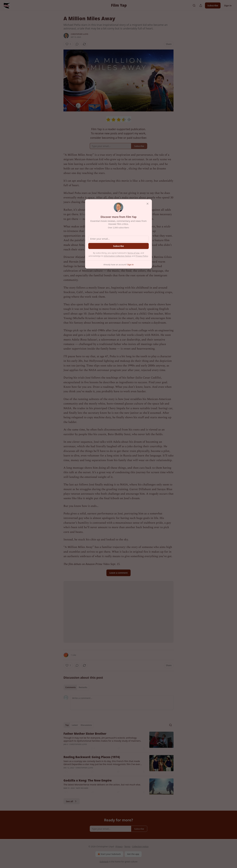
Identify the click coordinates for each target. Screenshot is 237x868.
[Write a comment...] (122, 703)
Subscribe (213, 5)
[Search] (194, 5)
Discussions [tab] (86, 725)
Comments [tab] (71, 687)
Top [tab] (67, 725)
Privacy (119, 846)
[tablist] (76, 687)
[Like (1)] (68, 44)
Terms (127, 846)
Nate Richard (82, 788)
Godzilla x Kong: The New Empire (88, 780)
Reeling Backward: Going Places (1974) (92, 757)
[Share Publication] (201, 5)
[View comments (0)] (77, 44)
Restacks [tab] (83, 687)
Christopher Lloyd (79, 34)
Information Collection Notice (117, 256)
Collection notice (140, 846)
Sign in (228, 5)
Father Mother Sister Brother (85, 734)
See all (72, 801)
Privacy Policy (142, 256)
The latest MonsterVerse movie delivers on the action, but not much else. (102, 785)
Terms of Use (133, 253)
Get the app (133, 854)
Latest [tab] (75, 725)
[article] (118, 741)
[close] (148, 204)
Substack (104, 862)
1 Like (73, 655)
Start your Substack (109, 854)
